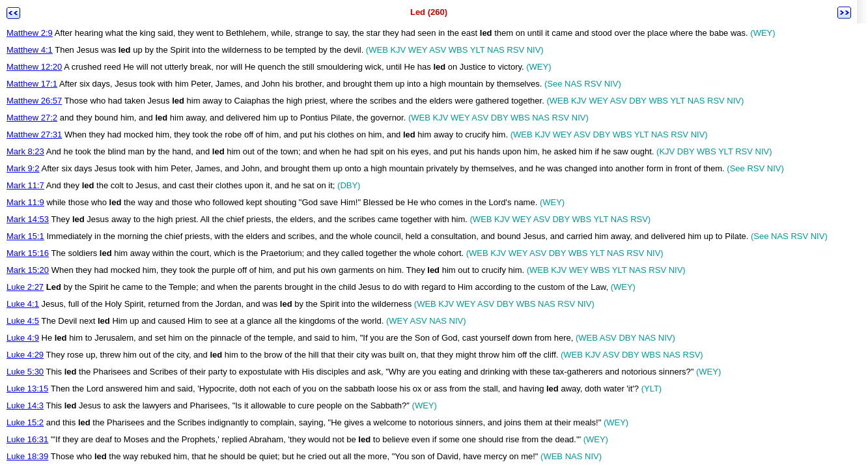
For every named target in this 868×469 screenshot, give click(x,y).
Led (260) (429, 12)
